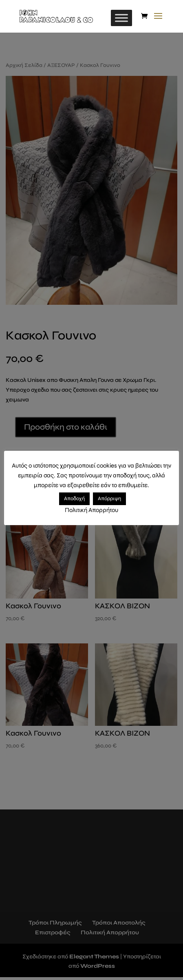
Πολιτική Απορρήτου (91, 510)
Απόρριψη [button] (109, 499)
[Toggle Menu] (121, 18)
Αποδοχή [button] (74, 499)
